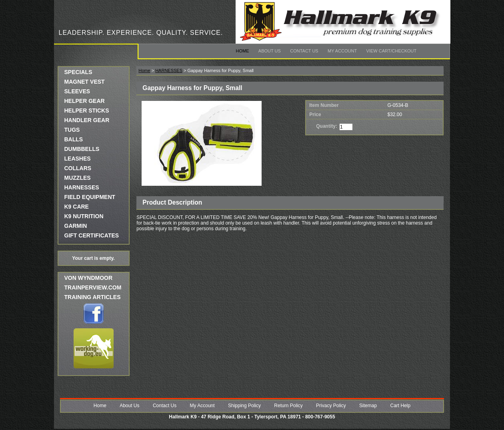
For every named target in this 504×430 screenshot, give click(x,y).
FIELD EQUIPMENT (90, 197)
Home (243, 51)
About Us (270, 51)
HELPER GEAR (85, 101)
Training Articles (93, 297)
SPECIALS (78, 72)
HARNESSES (82, 187)
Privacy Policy (331, 406)
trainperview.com (93, 287)
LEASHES (78, 159)
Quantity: (327, 126)
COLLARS (78, 168)
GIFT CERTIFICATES (92, 235)
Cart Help (400, 406)
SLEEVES (77, 91)
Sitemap (368, 406)
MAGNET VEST (85, 82)
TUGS (72, 130)
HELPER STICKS (87, 111)
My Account (342, 51)
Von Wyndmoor (89, 278)
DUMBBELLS (82, 149)
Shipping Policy (244, 406)
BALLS (74, 139)
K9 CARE (77, 207)
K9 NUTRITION (84, 216)
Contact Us (304, 51)
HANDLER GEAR (87, 120)
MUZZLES (78, 178)
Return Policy (288, 406)
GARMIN (76, 226)
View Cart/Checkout (392, 51)
